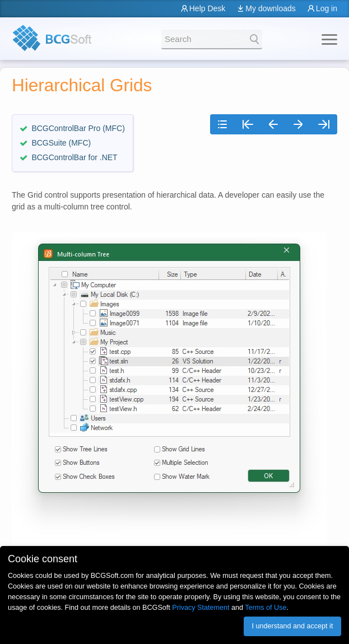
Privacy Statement (201, 608)
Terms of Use (266, 608)
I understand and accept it (292, 626)
